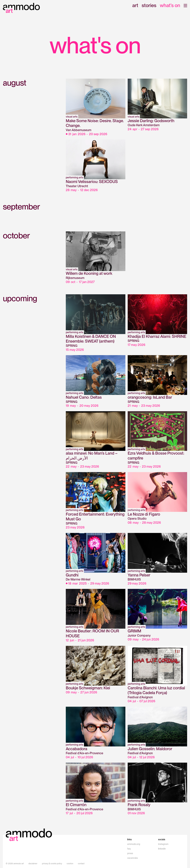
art (135, 6)
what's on (170, 6)
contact (81, 864)
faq (129, 849)
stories (149, 6)
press (130, 853)
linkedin (162, 849)
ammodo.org (134, 844)
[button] (185, 6)
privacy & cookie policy (52, 864)
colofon (70, 864)
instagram (163, 844)
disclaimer (33, 864)
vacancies (133, 858)
